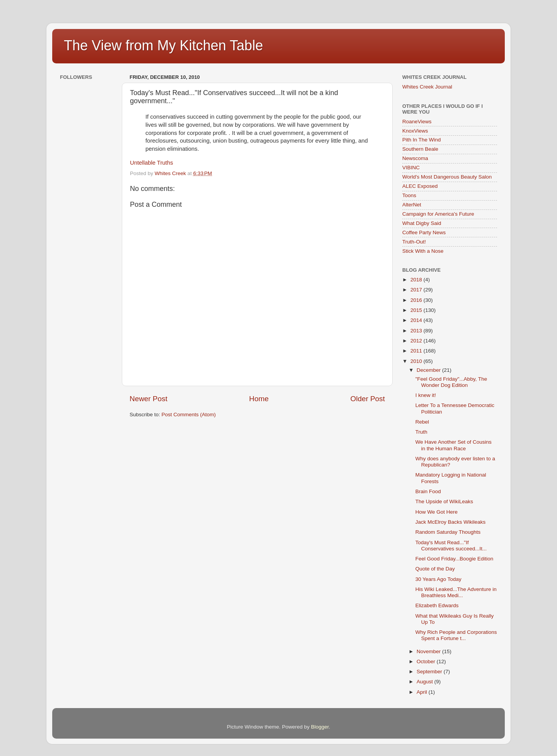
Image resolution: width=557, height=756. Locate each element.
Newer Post (149, 399)
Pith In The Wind (422, 140)
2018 (417, 280)
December (429, 370)
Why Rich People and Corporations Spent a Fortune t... (456, 635)
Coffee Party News (424, 232)
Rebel (422, 422)
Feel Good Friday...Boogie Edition (454, 559)
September (430, 672)
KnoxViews (415, 131)
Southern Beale (420, 149)
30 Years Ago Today (438, 579)
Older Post (368, 399)
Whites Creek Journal (427, 87)
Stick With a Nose (423, 251)
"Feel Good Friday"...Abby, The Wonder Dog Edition (451, 382)
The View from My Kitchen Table (163, 45)
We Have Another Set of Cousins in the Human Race (454, 445)
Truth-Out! (414, 242)
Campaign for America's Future (438, 214)
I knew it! (426, 395)
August (425, 682)
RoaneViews (417, 122)
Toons (409, 195)
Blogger (320, 727)
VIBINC (411, 168)
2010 (417, 361)
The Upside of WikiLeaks (444, 501)
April (423, 692)
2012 (417, 341)
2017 (417, 290)
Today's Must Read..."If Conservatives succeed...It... (451, 546)
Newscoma (415, 158)
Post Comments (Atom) (189, 415)
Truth (421, 432)
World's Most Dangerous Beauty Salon (447, 177)
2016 (417, 300)
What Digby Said (422, 223)
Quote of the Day (435, 569)
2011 (417, 351)
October (427, 661)
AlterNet (412, 205)
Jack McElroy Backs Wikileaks (451, 522)
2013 (417, 331)
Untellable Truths (151, 163)
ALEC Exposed (420, 186)
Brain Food (428, 491)
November (429, 651)
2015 (417, 310)
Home (259, 399)
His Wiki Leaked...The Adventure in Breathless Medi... (456, 592)
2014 (417, 320)
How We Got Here (437, 512)
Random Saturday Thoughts (448, 532)
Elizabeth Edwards (437, 605)
